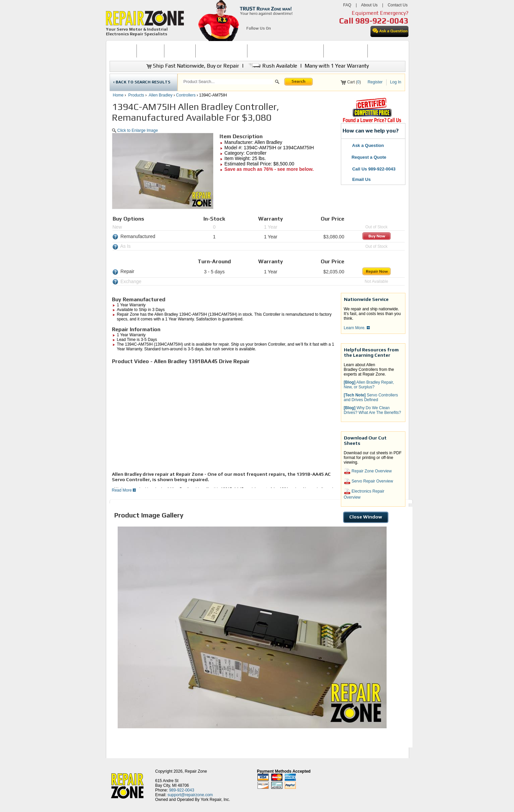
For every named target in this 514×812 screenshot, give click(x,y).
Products (136, 95)
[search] (228, 82)
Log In (396, 82)
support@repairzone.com (190, 795)
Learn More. (357, 328)
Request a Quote (366, 157)
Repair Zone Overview (368, 471)
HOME (123, 51)
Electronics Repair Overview (364, 494)
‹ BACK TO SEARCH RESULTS (142, 82)
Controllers (186, 95)
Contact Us (398, 5)
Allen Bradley (161, 95)
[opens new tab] (372, 122)
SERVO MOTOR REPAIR (221, 51)
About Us (369, 5)
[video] (206, 417)
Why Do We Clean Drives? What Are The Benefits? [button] (373, 410)
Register (375, 82)
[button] (277, 83)
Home (118, 95)
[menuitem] (123, 51)
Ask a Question (364, 145)
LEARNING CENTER (345, 51)
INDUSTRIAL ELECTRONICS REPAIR (285, 51)
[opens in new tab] (250, 36)
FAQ (347, 5)
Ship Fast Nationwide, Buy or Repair (193, 66)
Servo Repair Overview (369, 481)
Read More (124, 490)
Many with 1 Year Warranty (337, 66)
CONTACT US (384, 51)
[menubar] (254, 51)
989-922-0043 (382, 21)
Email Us (358, 179)
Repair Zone (196, 771)
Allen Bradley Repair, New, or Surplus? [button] (369, 385)
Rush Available (272, 66)
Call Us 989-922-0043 (374, 169)
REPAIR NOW (180, 51)
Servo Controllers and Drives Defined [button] (371, 397)
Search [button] (299, 81)
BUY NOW (151, 51)
